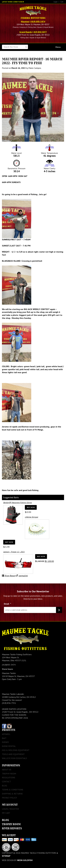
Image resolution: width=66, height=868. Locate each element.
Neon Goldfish (25, 860)
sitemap (6, 856)
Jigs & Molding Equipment (16, 750)
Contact (6, 782)
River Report (10, 576)
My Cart (6, 813)
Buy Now (31, 507)
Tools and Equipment (13, 754)
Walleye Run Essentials (14, 758)
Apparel (6, 734)
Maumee (25, 21)
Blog (4, 786)
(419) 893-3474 (38, 21)
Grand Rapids (26, 32)
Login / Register (10, 809)
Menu (58, 47)
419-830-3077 (40, 32)
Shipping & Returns (12, 794)
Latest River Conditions (12, 2)
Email (7, 604)
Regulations (9, 777)
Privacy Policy (9, 798)
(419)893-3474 (9, 665)
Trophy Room (9, 774)
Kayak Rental (9, 746)
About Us (7, 770)
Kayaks (5, 742)
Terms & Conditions (13, 790)
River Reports (12, 828)
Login (56, 2)
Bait (4, 738)
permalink (23, 576)
